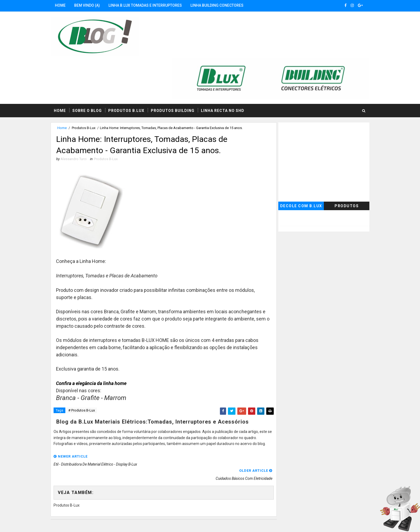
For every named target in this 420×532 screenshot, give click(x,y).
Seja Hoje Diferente (192, 523)
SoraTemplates (89, 523)
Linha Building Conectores (222, 5)
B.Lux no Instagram (175, 498)
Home (66, 5)
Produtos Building (178, 70)
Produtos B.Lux (132, 70)
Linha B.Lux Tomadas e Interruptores (151, 5)
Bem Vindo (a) (92, 5)
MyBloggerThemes (145, 523)
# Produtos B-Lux (87, 372)
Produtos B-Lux (89, 88)
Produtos (341, 166)
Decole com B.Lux (296, 166)
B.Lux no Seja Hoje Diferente (81, 498)
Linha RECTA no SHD (228, 70)
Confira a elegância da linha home (97, 344)
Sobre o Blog (92, 70)
